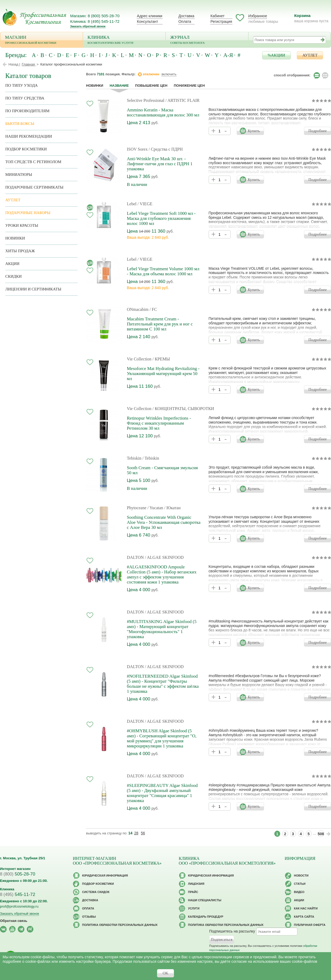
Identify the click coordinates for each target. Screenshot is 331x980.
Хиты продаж (20, 251)
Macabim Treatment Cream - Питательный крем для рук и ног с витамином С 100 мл (160, 324)
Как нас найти (306, 908)
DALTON (135, 557)
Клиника (124, 40)
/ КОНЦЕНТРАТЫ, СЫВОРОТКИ (183, 409)
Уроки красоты (22, 225)
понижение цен (189, 86)
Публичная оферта (310, 925)
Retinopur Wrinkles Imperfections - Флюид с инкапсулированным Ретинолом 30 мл (159, 423)
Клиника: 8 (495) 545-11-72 (95, 21)
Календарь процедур (206, 917)
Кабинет (218, 16)
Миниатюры (19, 175)
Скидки (14, 276)
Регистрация (221, 21)
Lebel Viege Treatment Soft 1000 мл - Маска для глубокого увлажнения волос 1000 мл (161, 218)
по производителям (27, 111)
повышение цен (151, 86)
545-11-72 (18, 894)
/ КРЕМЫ (161, 359)
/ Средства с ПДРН (166, 149)
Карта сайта (304, 917)
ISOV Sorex (137, 149)
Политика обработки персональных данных (120, 925)
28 (136, 833)
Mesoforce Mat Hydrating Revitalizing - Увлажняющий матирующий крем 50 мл (163, 374)
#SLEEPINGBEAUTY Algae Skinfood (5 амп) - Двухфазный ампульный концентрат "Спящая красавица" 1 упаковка (162, 793)
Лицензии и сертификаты (33, 289)
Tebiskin (134, 458)
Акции (12, 264)
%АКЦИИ (276, 55)
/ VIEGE (145, 204)
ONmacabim (138, 309)
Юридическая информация (105, 876)
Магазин (42, 40)
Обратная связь (14, 921)
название (119, 86)
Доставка (186, 16)
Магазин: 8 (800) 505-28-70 (95, 16)
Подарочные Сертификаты (34, 187)
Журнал (207, 40)
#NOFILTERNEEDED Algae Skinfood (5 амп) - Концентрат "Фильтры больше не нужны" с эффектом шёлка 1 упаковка (163, 684)
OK (165, 973)
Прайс (193, 892)
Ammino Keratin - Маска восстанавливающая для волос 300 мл (163, 112)
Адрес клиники (150, 16)
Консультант (147, 21)
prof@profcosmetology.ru (19, 906)
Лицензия (196, 884)
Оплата (185, 21)
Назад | (14, 64)
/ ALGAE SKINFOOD (164, 557)
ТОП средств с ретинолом (33, 162)
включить (169, 74)
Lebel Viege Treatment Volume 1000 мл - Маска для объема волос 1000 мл (163, 271)
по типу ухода (21, 85)
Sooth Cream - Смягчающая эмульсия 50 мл (162, 470)
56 (143, 833)
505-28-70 (18, 874)
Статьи (300, 884)
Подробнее (317, 131)
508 (321, 834)
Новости (301, 876)
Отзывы (89, 917)
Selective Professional (146, 100)
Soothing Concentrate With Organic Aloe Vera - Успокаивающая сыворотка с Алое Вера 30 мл (164, 522)
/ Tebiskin (151, 458)
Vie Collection (139, 359)
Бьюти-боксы (20, 124)
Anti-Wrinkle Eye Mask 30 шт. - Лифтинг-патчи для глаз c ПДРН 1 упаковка (160, 164)
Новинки (95, 86)
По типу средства (25, 98)
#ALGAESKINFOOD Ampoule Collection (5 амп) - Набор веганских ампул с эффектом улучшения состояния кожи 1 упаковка (162, 574)
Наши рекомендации (29, 136)
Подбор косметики (26, 149)
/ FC (153, 309)
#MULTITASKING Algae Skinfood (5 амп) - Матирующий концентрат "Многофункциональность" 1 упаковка (162, 629)
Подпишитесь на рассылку (232, 931)
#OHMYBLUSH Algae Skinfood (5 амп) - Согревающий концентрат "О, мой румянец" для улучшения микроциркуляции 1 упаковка (162, 738)
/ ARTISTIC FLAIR (183, 100)
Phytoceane (137, 508)
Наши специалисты (205, 900)
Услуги (194, 908)
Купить (254, 131)
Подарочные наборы (28, 213)
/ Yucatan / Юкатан (164, 508)
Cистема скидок (96, 892)
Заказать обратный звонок (88, 26)
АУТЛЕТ (310, 55)
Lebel (132, 204)
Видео (299, 892)
